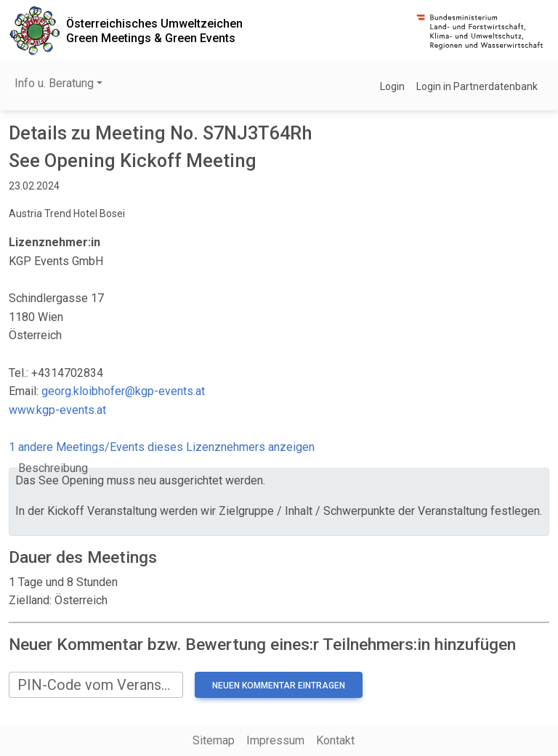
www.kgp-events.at (57, 410)
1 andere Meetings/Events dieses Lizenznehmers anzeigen (162, 447)
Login (392, 86)
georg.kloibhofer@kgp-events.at (123, 391)
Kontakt (335, 740)
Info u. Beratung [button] (54, 83)
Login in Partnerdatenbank (477, 86)
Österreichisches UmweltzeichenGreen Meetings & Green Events (154, 31)
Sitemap (214, 740)
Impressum (275, 740)
